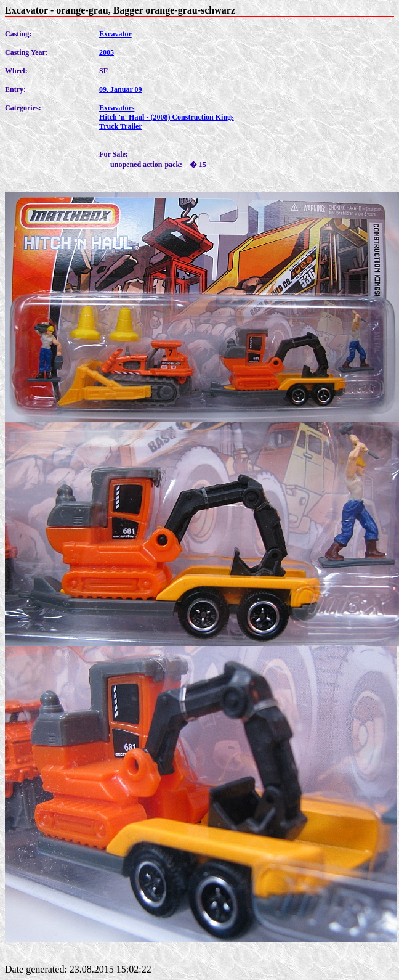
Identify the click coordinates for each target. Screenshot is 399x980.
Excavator (115, 34)
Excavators (117, 108)
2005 (107, 52)
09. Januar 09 (120, 89)
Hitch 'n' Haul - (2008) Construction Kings (167, 117)
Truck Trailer (121, 126)
